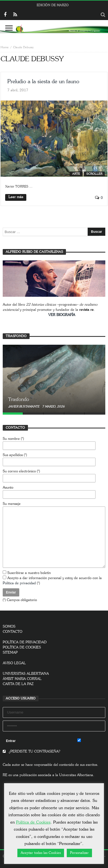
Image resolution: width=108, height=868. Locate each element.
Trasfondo (19, 400)
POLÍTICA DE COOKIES (22, 648)
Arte (76, 174)
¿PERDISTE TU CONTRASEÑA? (31, 752)
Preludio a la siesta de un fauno (43, 82)
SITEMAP (10, 653)
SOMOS (9, 627)
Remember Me (91, 741)
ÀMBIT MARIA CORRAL (22, 679)
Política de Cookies (33, 822)
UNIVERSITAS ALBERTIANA (26, 674)
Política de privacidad (19, 583)
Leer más (16, 197)
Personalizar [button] (79, 853)
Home (5, 47)
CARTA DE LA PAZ (18, 684)
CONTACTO (12, 632)
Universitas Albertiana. (77, 775)
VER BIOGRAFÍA (62, 315)
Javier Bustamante (24, 407)
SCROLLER (94, 174)
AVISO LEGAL (14, 663)
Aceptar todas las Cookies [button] (41, 853)
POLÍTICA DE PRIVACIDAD (25, 642)
